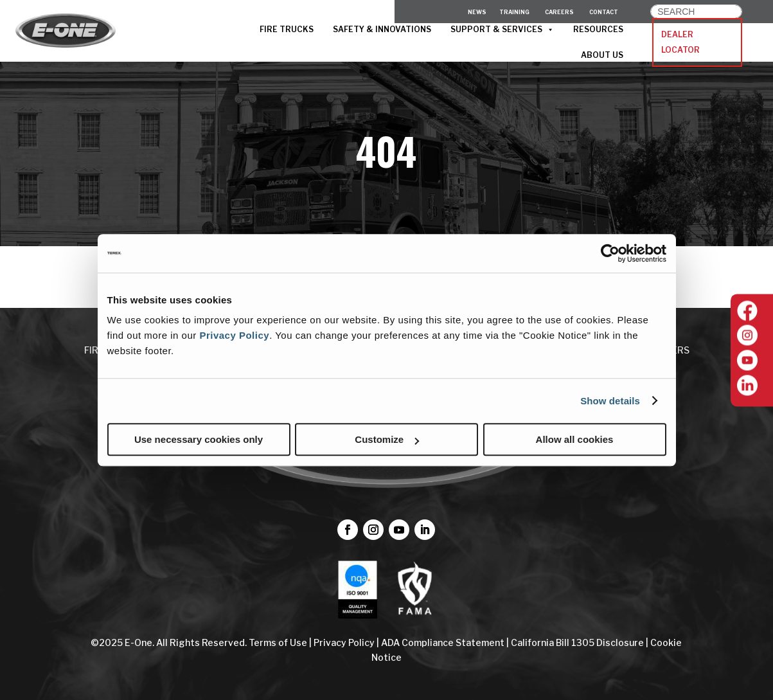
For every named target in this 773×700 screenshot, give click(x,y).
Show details (610, 401)
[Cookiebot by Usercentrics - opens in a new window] (610, 253)
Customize (387, 439)
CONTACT (604, 12)
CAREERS (559, 12)
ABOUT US (602, 55)
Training (514, 12)
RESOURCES (598, 29)
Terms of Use (279, 642)
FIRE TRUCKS (287, 29)
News (477, 12)
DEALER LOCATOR (680, 42)
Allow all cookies (575, 439)
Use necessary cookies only (199, 439)
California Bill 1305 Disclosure (577, 642)
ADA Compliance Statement (443, 642)
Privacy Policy (234, 335)
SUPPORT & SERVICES (502, 30)
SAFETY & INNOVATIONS (382, 29)
